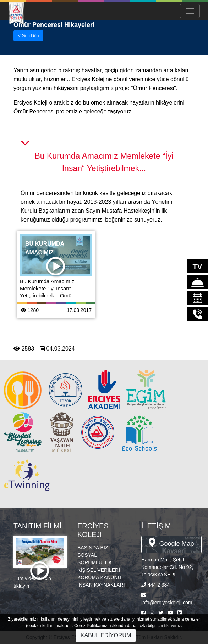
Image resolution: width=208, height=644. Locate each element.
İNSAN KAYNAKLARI (101, 585)
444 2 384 (159, 585)
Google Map (171, 543)
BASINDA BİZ (93, 548)
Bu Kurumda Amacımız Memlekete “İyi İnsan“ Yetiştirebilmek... (104, 162)
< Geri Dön (28, 36)
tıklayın (21, 586)
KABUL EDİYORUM (106, 635)
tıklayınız (172, 626)
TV (198, 266)
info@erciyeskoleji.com (167, 603)
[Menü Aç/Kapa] (190, 11)
